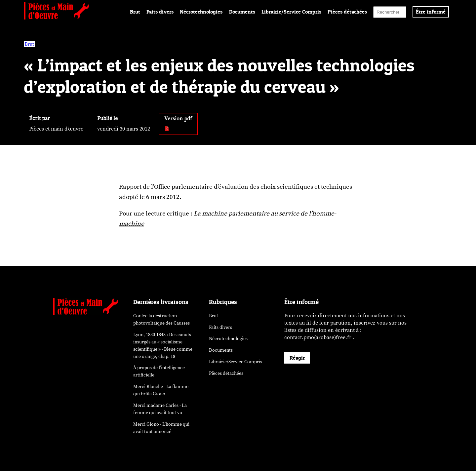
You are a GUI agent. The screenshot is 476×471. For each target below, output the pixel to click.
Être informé (431, 12)
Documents (242, 12)
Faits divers (160, 12)
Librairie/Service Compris (291, 12)
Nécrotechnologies (201, 12)
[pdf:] (167, 129)
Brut (135, 12)
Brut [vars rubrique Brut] (29, 44)
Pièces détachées (347, 12)
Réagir (297, 358)
